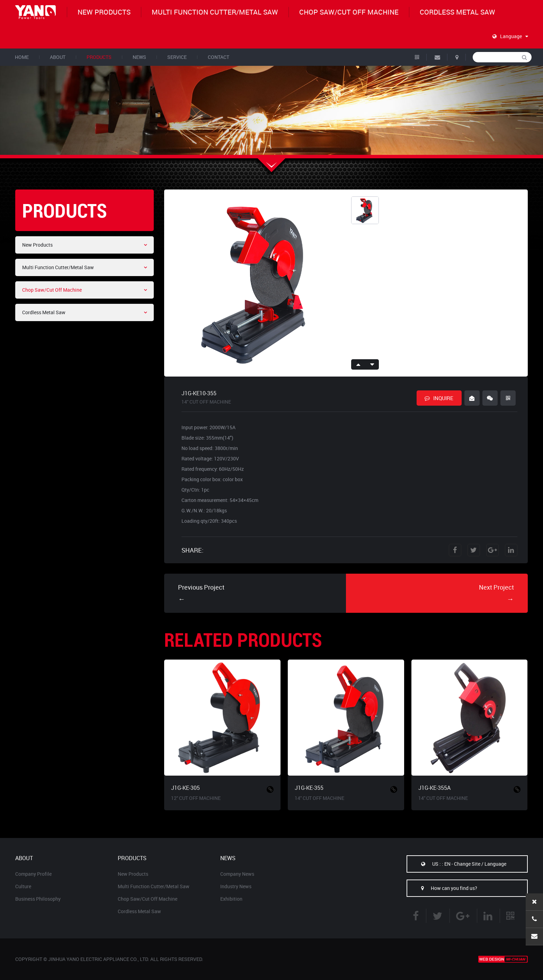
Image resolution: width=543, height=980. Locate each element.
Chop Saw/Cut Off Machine (349, 12)
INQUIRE (439, 398)
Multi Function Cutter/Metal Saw (215, 12)
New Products (104, 12)
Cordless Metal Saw (457, 12)
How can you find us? (442, 888)
